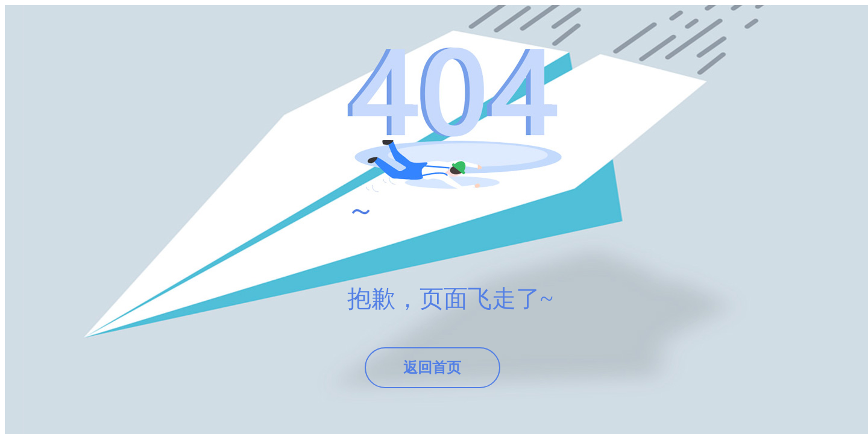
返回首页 (432, 368)
